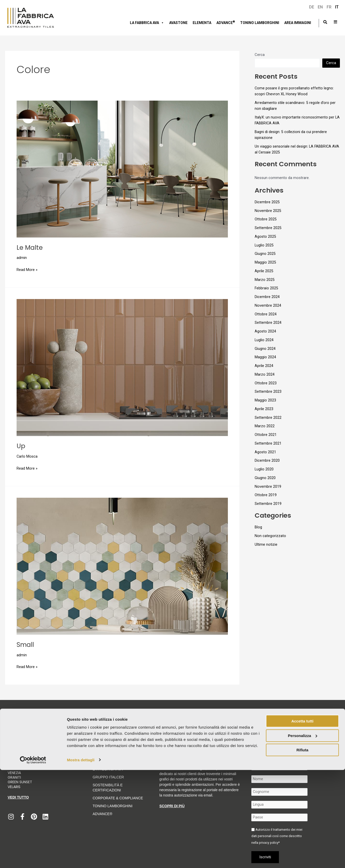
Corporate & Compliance (118, 798)
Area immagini (298, 23)
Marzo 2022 (265, 426)
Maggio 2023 (265, 400)
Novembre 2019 (268, 486)
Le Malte (30, 247)
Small (26, 645)
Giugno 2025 (265, 254)
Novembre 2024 (268, 305)
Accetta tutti (303, 819)
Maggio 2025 (265, 262)
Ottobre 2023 (266, 383)
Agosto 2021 (266, 452)
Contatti (319, 737)
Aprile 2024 (264, 366)
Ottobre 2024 (266, 314)
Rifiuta (303, 848)
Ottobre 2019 (266, 495)
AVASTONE (178, 23)
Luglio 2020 (264, 469)
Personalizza (303, 834)
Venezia (14, 772)
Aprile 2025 (264, 271)
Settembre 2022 (268, 418)
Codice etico (142, 737)
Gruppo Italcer (108, 777)
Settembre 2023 (268, 391)
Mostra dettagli (81, 858)
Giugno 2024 (265, 349)
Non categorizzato (270, 536)
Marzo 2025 (265, 280)
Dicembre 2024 (267, 297)
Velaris (14, 787)
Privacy (160, 737)
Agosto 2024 (266, 331)
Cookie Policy (178, 737)
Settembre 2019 (268, 504)
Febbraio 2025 (267, 288)
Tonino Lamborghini (260, 23)
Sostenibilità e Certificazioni (108, 787)
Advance (226, 22)
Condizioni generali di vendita (261, 737)
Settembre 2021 (268, 443)
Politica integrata (298, 737)
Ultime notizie (266, 544)
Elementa (202, 23)
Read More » (27, 269)
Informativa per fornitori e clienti (214, 737)
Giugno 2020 (265, 478)
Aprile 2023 (264, 409)
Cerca (260, 55)
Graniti (15, 777)
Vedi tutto (18, 797)
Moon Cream (20, 768)
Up (21, 446)
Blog (258, 527)
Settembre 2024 (268, 323)
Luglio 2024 (264, 340)
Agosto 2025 (266, 236)
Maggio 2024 (265, 357)
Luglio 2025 (264, 245)
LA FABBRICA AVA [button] (147, 23)
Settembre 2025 (268, 228)
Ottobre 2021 (266, 435)
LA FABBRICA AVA (108, 769)
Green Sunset (20, 782)
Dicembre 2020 (267, 460)
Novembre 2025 (268, 211)
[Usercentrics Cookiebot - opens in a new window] (33, 858)
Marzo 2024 (265, 374)
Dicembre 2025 (267, 202)
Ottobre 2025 (266, 219)
